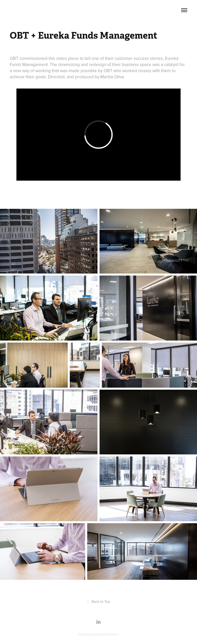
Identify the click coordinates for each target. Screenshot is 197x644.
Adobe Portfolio (107, 634)
